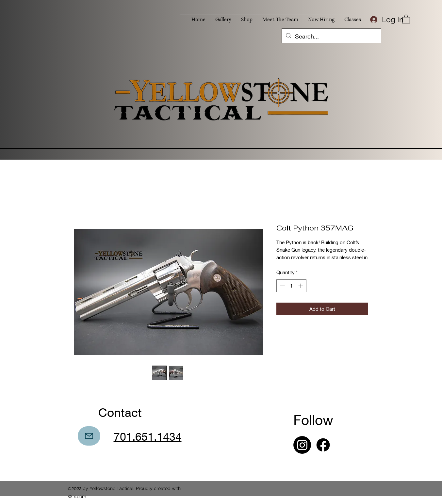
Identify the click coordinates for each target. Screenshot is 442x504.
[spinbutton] (292, 286)
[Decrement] (282, 286)
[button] (406, 19)
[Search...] (331, 37)
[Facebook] (323, 445)
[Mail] (89, 436)
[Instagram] (302, 445)
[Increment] (301, 286)
